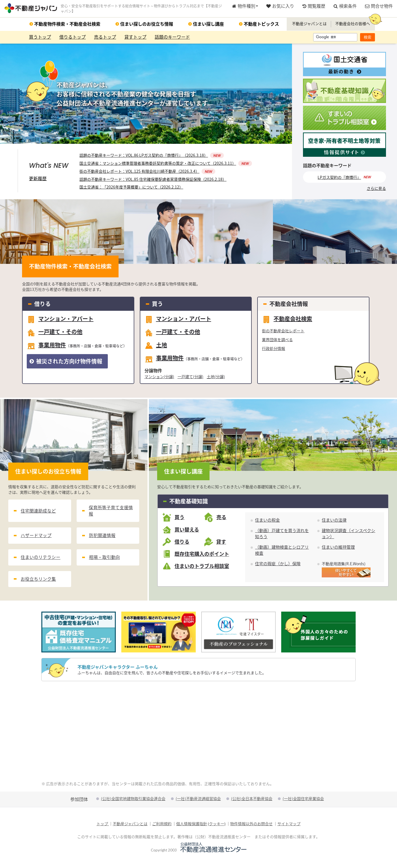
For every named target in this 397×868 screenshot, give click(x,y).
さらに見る (376, 190)
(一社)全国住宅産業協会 (303, 800)
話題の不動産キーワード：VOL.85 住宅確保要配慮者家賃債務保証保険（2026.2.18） (153, 180)
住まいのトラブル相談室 (202, 567)
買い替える (187, 531)
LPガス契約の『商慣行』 (339, 178)
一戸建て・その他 (55, 334)
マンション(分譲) (159, 378)
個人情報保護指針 (192, 825)
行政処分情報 (273, 349)
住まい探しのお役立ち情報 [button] (147, 25)
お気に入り (280, 6)
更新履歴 (38, 179)
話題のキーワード (172, 38)
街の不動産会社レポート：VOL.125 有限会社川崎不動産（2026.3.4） (147, 172)
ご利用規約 (162, 825)
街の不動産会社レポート (283, 332)
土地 (156, 347)
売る (221, 519)
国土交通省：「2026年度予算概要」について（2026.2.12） (131, 188)
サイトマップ (289, 825)
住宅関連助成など (38, 513)
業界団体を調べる (277, 341)
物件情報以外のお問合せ (251, 825)
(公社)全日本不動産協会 (252, 800)
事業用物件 (77, 347)
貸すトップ (135, 38)
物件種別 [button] (245, 6)
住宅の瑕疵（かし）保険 (278, 565)
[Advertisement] (198, 732)
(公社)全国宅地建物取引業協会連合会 (133, 800)
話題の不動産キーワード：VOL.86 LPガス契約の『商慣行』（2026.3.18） (152, 156)
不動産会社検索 (287, 321)
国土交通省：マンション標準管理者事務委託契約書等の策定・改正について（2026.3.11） (166, 164)
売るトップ (105, 38)
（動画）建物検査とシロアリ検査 (282, 551)
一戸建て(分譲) (191, 378)
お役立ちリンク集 (38, 584)
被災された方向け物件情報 (66, 362)
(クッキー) (217, 825)
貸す (221, 543)
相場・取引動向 (104, 561)
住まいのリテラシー (41, 561)
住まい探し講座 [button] (208, 25)
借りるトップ (73, 38)
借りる (182, 543)
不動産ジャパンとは (309, 24)
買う (179, 519)
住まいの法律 (334, 521)
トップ (103, 825)
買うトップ (40, 38)
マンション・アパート (60, 321)
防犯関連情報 (102, 538)
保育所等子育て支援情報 (111, 512)
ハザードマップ (36, 538)
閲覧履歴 (314, 6)
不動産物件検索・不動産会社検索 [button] (67, 25)
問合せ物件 (379, 6)
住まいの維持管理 (338, 548)
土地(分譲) (216, 378)
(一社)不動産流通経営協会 (198, 800)
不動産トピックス (261, 25)
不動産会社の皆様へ (353, 24)
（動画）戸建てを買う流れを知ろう (282, 535)
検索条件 (345, 6)
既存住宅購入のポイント (202, 555)
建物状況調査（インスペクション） (348, 535)
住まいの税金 (267, 521)
